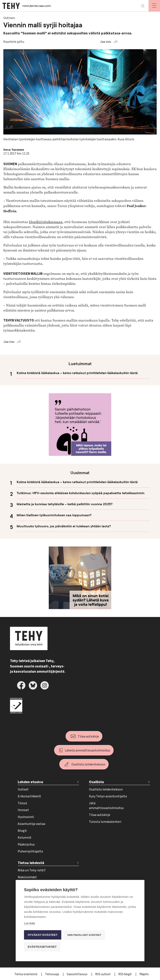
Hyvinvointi (26, 817)
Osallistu (96, 782)
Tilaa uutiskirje (88, 736)
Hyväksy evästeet (43, 935)
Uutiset (23, 789)
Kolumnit (25, 838)
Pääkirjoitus (26, 844)
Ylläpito (144, 974)
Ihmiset (23, 810)
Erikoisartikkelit (29, 796)
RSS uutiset (103, 974)
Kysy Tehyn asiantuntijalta (108, 796)
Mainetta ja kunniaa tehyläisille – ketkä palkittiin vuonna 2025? (65, 504)
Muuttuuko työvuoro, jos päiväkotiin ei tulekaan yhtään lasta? (64, 526)
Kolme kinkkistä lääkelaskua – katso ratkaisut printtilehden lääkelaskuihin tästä (77, 373)
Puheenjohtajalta (30, 851)
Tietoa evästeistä (26, 974)
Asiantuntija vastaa (31, 824)
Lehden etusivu (30, 782)
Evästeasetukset (42, 947)
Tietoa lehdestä (31, 863)
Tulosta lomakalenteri (105, 822)
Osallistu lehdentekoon (88, 764)
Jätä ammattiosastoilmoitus (106, 806)
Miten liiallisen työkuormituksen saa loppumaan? (54, 515)
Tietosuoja (52, 974)
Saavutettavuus (77, 974)
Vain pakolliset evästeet (84, 935)
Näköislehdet (27, 877)
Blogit (22, 831)
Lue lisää (29, 923)
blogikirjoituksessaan (46, 222)
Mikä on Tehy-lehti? (32, 870)
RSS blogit (125, 974)
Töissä (22, 803)
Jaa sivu (106, 42)
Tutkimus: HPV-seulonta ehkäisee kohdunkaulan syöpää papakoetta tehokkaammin (81, 493)
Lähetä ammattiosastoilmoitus (87, 750)
